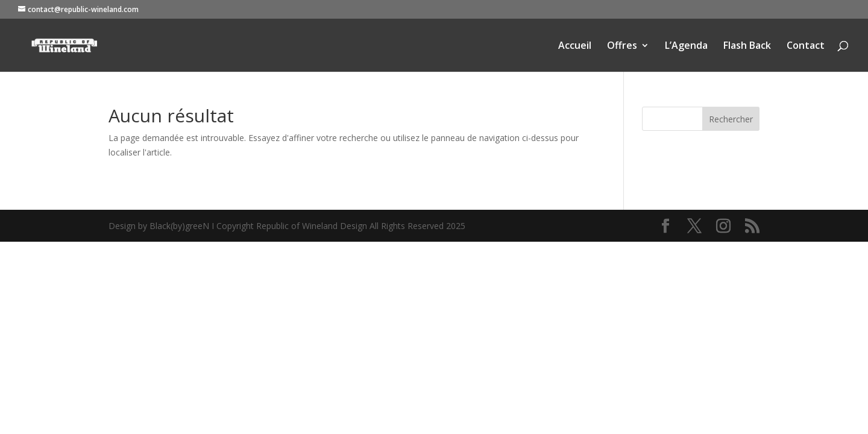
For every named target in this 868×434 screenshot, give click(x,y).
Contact (806, 46)
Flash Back (747, 46)
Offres (622, 46)
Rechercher (731, 119)
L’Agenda (686, 46)
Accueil (575, 46)
